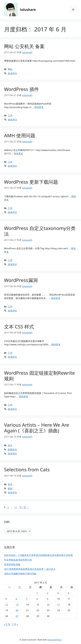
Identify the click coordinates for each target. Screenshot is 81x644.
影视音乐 (12, 450)
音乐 (10, 445)
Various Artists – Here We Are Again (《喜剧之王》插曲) (37, 428)
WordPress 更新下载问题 (31, 182)
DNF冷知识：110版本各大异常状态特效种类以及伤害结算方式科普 (38, 555)
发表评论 (12, 73)
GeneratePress (54, 640)
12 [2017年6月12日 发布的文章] (7, 605)
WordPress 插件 (22, 89)
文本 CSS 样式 (19, 327)
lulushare (28, 10)
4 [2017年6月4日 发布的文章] (68, 593)
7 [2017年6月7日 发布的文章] (27, 599)
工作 (10, 115)
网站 (10, 69)
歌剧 (10, 488)
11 (16, 507)
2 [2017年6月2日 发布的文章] (48, 593)
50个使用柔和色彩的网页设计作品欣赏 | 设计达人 (30, 569)
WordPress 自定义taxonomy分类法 (40, 231)
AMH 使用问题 (20, 135)
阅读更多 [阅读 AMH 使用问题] (18, 153)
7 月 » (15, 624)
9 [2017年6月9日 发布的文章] (48, 599)
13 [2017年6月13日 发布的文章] (17, 605)
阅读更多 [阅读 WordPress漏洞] (56, 298)
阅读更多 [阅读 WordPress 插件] (39, 107)
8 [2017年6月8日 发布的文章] (37, 599)
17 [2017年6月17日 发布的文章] (58, 605)
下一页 (24, 507)
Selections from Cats (27, 469)
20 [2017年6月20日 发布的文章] (17, 610)
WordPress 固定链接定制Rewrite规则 (39, 376)
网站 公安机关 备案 (24, 46)
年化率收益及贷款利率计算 (18, 560)
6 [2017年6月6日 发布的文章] (16, 599)
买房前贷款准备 (12, 564)
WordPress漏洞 (21, 280)
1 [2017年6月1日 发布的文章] (37, 593)
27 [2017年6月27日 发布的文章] (17, 616)
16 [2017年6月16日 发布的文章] (48, 605)
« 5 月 (7, 624)
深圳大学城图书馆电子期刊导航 (20, 574)
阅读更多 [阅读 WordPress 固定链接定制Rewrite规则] (24, 396)
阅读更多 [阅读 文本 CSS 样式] (56, 344)
